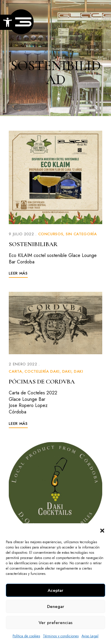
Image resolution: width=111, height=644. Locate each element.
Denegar (56, 606)
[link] (8, 22)
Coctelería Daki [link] (42, 371)
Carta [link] (15, 371)
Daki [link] (67, 371)
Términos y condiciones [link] (61, 636)
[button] (102, 531)
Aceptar (56, 590)
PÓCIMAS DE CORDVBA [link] (42, 382)
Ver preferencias (56, 623)
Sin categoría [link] (81, 234)
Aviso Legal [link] (90, 636)
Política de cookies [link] (26, 636)
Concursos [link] (51, 234)
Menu (96, 20)
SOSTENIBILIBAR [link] (33, 244)
